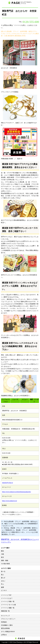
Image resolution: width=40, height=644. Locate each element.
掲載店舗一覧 (5, 611)
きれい (3, 581)
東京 (2, 557)
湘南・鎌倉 (5, 560)
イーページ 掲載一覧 (8, 608)
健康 (2, 587)
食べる (3, 571)
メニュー (25, 399)
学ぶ (2, 584)
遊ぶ (2, 575)
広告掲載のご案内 (7, 625)
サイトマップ (5, 616)
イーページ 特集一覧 (8, 602)
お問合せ (4, 635)
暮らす (3, 578)
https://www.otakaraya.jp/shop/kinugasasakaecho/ (17, 492)
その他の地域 (5, 564)
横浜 (2, 551)
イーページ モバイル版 (8, 605)
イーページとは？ (7, 598)
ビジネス (4, 590)
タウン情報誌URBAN (8, 632)
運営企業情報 (5, 628)
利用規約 (4, 622)
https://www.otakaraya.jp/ (10, 501)
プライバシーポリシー (8, 619)
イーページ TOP (6, 595)
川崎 (2, 554)
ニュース (15, 399)
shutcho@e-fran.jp (8, 483)
